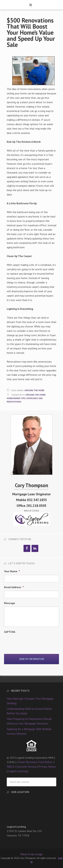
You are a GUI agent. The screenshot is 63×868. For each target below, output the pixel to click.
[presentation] (30, 642)
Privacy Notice (47, 767)
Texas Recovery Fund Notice (35, 762)
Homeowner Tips (16, 398)
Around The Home (34, 390)
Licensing (22, 771)
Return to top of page (32, 854)
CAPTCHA (10, 632)
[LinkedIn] (35, 548)
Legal (11, 771)
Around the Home (36, 395)
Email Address (14, 587)
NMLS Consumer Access (22, 767)
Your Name (12, 571)
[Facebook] (27, 548)
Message (9, 603)
